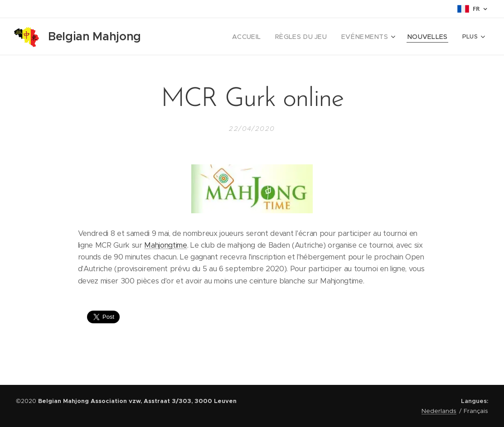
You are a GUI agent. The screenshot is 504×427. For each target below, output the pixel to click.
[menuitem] (264, 37)
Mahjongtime (165, 245)
